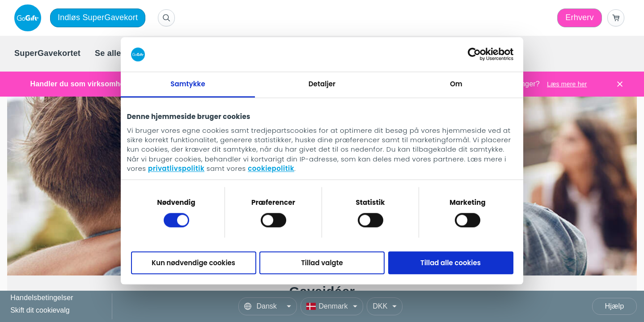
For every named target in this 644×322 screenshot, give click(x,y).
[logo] (30, 18)
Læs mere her (567, 84)
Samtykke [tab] (188, 84)
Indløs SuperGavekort (98, 17)
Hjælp (615, 306)
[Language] (268, 306)
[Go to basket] (616, 18)
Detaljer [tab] (322, 84)
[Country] (332, 306)
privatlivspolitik (176, 169)
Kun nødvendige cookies (193, 263)
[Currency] (385, 306)
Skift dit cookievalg (40, 310)
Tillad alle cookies (451, 263)
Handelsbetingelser (42, 298)
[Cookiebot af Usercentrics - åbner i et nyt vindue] (474, 55)
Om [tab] (456, 84)
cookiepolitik (271, 169)
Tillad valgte (322, 263)
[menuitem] (47, 54)
